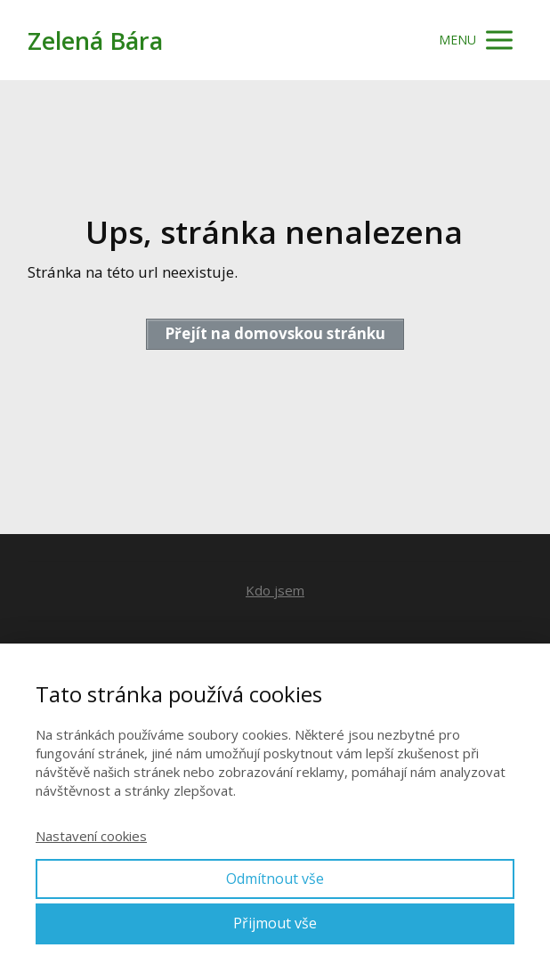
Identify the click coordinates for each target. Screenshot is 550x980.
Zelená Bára (95, 40)
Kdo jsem (275, 590)
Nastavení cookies (91, 836)
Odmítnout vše (275, 879)
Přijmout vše (275, 923)
